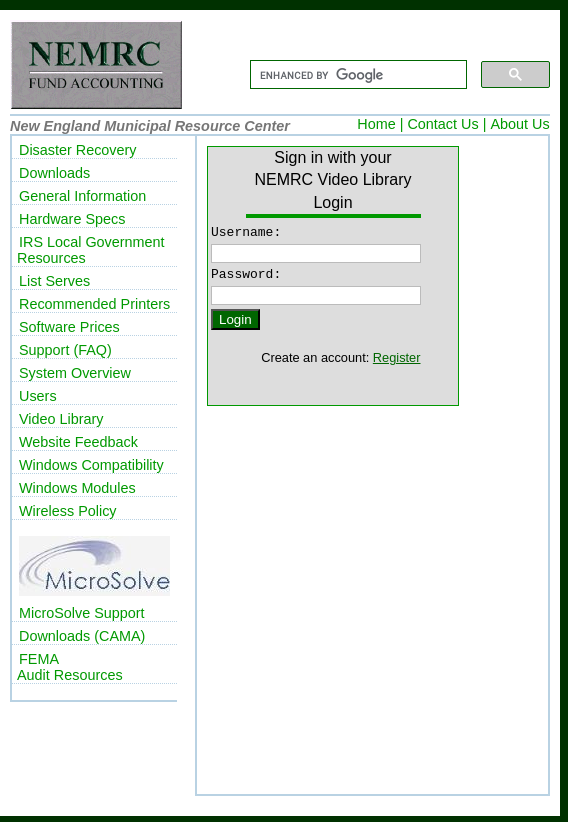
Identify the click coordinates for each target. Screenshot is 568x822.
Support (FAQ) (65, 350)
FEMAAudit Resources (70, 667)
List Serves (54, 281)
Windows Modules (77, 488)
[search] (356, 75)
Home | (380, 124)
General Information (82, 196)
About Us (519, 124)
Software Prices (69, 327)
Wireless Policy (68, 511)
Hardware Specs (72, 219)
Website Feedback (78, 442)
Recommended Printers (94, 304)
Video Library (61, 419)
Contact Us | (446, 124)
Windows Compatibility (91, 465)
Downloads (54, 173)
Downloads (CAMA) (82, 636)
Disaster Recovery (78, 150)
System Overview (75, 373)
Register (397, 363)
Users (38, 396)
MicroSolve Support (82, 613)
